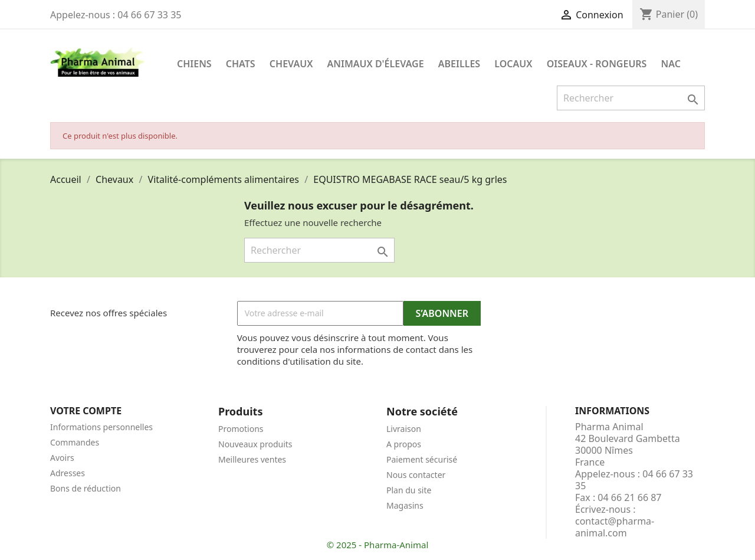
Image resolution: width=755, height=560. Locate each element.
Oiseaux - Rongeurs (597, 64)
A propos (404, 444)
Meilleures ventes (252, 459)
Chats (241, 64)
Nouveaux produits (255, 444)
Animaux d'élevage (376, 64)
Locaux (513, 64)
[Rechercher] (631, 98)
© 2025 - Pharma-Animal (378, 545)
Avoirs (62, 458)
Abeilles (459, 64)
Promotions (241, 429)
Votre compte (86, 411)
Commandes (75, 442)
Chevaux (291, 64)
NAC (671, 64)
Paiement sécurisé (422, 459)
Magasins (405, 505)
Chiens (194, 64)
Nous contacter (416, 475)
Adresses (68, 473)
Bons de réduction (86, 488)
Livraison (404, 429)
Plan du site (409, 490)
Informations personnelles (101, 427)
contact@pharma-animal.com (615, 527)
